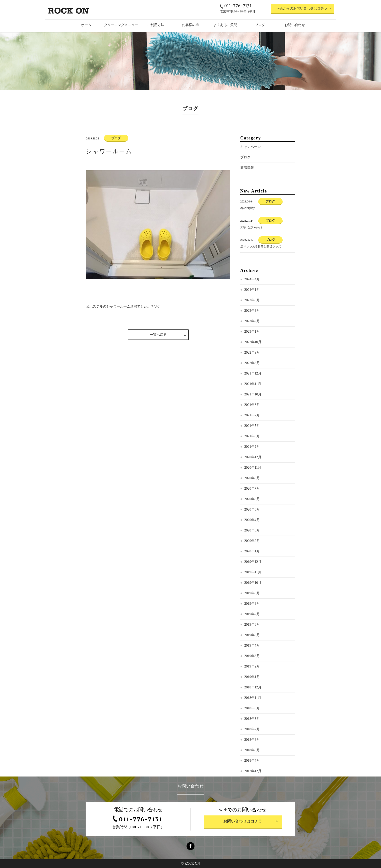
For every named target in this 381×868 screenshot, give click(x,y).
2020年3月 (252, 530)
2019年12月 (253, 562)
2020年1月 (252, 551)
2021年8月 (252, 405)
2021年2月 (252, 447)
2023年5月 (252, 300)
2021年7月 (252, 415)
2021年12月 (253, 373)
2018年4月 (252, 761)
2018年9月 (252, 708)
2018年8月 (252, 719)
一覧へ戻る (158, 335)
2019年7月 (252, 614)
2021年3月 (252, 436)
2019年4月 (252, 645)
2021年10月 (253, 394)
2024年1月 (252, 290)
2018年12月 (253, 687)
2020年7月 (252, 489)
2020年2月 (252, 541)
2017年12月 (253, 771)
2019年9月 (252, 593)
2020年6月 (252, 499)
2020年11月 (253, 468)
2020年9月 (252, 478)
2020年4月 (252, 520)
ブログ (245, 157)
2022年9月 (252, 352)
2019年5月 (252, 635)
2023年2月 (252, 321)
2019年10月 (253, 583)
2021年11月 (253, 384)
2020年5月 (252, 509)
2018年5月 (252, 750)
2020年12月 (253, 457)
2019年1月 (252, 677)
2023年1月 (252, 332)
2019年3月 (252, 656)
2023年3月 (252, 311)
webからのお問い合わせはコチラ (302, 8)
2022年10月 (253, 342)
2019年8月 (252, 604)
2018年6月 (252, 740)
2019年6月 (252, 625)
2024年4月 (252, 279)
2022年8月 (252, 363)
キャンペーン (251, 147)
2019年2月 (252, 666)
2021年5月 (252, 426)
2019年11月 (253, 572)
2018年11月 (253, 698)
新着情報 (247, 168)
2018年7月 (252, 729)
